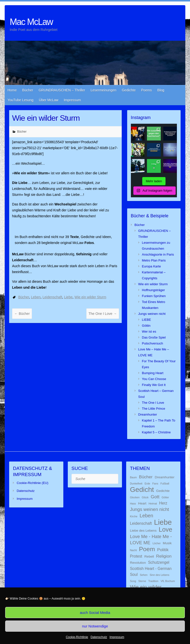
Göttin (146, 326)
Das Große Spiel (154, 337)
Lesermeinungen (103, 90)
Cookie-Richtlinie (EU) (32, 483)
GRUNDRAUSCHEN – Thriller (62, 90)
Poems (146, 90)
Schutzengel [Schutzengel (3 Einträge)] (159, 562)
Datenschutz (99, 637)
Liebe (68, 297)
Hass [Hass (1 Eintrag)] (133, 503)
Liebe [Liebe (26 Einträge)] (163, 522)
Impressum (117, 637)
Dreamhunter (148, 414)
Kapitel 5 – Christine (156, 432)
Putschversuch (153, 343)
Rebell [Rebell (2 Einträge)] (149, 556)
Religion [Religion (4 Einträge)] (164, 556)
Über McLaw (49, 100)
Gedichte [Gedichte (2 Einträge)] (163, 491)
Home (12, 90)
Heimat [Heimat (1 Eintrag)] (153, 503)
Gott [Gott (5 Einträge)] (155, 497)
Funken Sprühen (154, 296)
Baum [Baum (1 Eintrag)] (133, 477)
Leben (36, 297)
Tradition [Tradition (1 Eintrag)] (153, 581)
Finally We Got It (154, 385)
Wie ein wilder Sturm (90, 297)
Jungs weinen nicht (152, 314)
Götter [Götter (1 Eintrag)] (165, 497)
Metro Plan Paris (154, 260)
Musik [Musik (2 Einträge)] (167, 543)
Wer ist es (149, 332)
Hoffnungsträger (154, 290)
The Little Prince (154, 409)
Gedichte (129, 90)
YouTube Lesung (20, 100)
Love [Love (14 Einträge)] (166, 529)
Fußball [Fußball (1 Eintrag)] (165, 483)
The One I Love (103, 314)
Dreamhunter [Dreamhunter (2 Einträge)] (165, 477)
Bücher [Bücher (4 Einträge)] (146, 477)
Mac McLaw (31, 22)
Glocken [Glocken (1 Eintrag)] (135, 497)
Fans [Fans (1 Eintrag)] (155, 483)
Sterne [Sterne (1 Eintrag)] (142, 581)
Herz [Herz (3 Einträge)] (163, 503)
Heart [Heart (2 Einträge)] (142, 503)
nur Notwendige (95, 626)
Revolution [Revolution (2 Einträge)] (138, 563)
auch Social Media (95, 613)
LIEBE (147, 320)
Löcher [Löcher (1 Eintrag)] (157, 543)
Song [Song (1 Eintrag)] (133, 581)
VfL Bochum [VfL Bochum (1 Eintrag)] (168, 581)
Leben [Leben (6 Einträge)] (146, 516)
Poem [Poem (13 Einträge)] (147, 549)
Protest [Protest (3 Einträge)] (136, 556)
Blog (161, 90)
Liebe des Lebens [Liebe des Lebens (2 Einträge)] (143, 531)
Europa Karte (152, 266)
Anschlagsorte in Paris (158, 254)
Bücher (28, 90)
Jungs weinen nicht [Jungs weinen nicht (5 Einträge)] (149, 509)
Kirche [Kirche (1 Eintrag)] (134, 516)
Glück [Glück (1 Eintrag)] (145, 497)
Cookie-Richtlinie (77, 637)
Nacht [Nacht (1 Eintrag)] (133, 550)
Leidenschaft (52, 297)
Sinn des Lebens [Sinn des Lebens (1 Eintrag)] (159, 575)
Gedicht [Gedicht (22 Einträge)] (142, 489)
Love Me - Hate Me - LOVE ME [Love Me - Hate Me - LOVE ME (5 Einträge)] (151, 540)
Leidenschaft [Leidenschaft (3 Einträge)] (141, 523)
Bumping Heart (153, 373)
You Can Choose (154, 379)
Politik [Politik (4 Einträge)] (163, 550)
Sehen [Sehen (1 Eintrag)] (144, 575)
